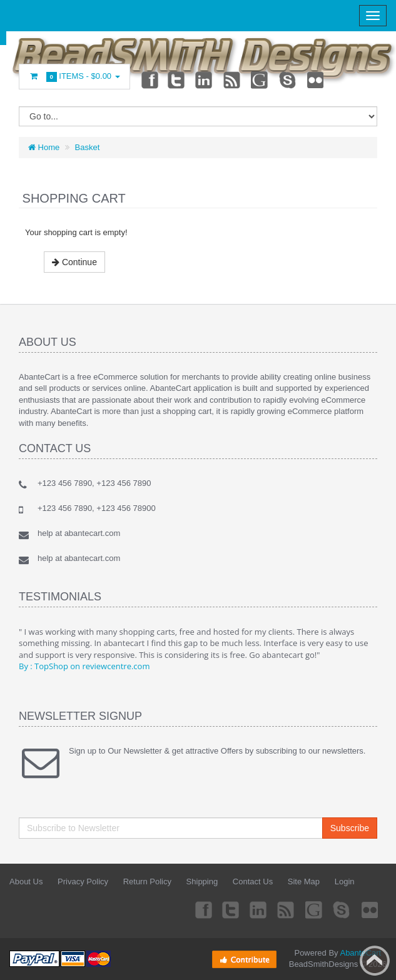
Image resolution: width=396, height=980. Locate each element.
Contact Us (253, 881)
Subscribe (350, 828)
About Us (26, 881)
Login (345, 881)
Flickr (316, 79)
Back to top (375, 961)
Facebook (149, 79)
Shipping (202, 881)
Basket (88, 147)
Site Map (304, 881)
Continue (74, 262)
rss (233, 79)
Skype (288, 79)
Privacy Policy (83, 881)
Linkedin (205, 79)
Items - (74, 77)
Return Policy (147, 881)
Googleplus (260, 79)
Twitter (176, 79)
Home (44, 147)
